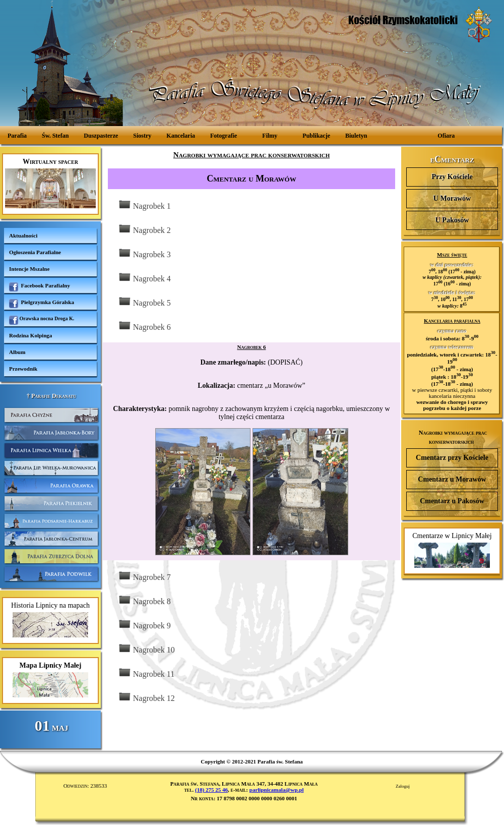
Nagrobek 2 (144, 229)
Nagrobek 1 (144, 205)
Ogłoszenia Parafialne (35, 252)
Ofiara (446, 136)
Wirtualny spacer (50, 183)
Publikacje (316, 136)
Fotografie (224, 136)
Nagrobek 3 (144, 253)
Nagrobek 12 (146, 697)
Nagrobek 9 (144, 625)
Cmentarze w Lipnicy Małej (452, 550)
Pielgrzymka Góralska (42, 304)
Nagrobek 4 (144, 278)
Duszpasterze (101, 136)
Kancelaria (181, 136)
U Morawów (452, 198)
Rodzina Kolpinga (30, 335)
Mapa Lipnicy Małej (50, 680)
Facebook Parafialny (40, 287)
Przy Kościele (452, 177)
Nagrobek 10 (146, 649)
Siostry (142, 136)
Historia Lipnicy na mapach (50, 620)
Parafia (17, 136)
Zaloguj (403, 786)
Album (17, 352)
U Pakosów (452, 220)
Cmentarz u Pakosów (452, 501)
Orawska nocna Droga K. (42, 320)
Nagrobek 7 (144, 576)
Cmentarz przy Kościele (452, 458)
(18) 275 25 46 (211, 790)
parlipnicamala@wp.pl (277, 790)
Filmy (270, 136)
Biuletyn (356, 136)
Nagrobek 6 (144, 326)
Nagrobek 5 (144, 302)
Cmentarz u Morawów (452, 479)
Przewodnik (23, 369)
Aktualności (23, 235)
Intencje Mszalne (29, 269)
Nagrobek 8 (144, 600)
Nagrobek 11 (146, 673)
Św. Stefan (55, 136)
